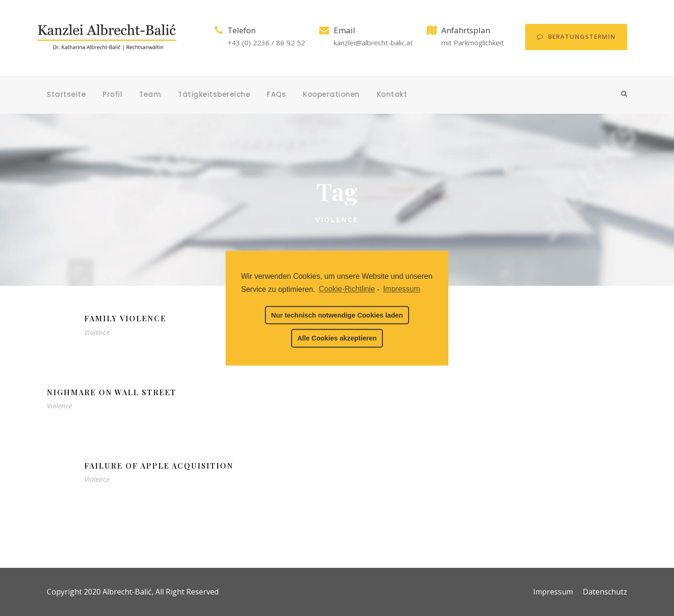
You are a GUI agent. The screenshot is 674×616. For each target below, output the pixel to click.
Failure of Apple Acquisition (159, 466)
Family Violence (125, 318)
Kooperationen (331, 94)
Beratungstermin (576, 36)
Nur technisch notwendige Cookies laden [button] (337, 315)
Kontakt (392, 94)
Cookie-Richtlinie (347, 289)
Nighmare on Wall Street (112, 392)
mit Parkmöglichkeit (473, 43)
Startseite (66, 94)
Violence (97, 332)
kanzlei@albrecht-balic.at (373, 43)
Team (150, 94)
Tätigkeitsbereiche (214, 94)
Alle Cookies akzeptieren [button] (337, 338)
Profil (112, 94)
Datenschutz (605, 592)
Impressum (553, 592)
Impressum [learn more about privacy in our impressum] (401, 289)
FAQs (276, 94)
